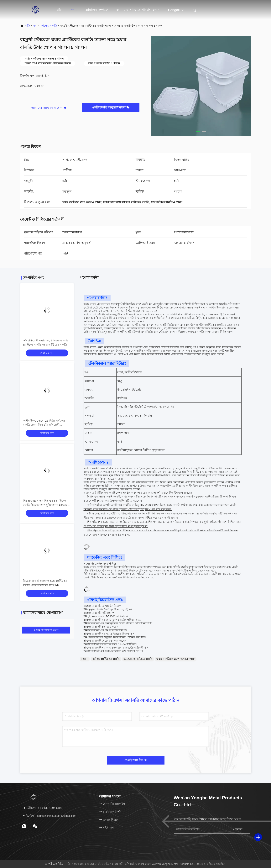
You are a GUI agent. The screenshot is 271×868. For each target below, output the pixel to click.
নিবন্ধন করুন (239, 829)
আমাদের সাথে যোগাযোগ (49, 108)
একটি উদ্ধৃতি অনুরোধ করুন (111, 107)
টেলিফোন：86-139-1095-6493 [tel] (42, 808)
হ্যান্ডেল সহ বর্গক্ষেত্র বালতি (138, 659)
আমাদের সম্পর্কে (96, 10)
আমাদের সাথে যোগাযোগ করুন (138, 10)
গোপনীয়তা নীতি (54, 864)
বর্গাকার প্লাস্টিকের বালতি (106, 659)
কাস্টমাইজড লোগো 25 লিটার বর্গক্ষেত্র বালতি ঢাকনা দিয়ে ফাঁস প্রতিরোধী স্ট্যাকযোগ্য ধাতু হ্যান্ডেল (44, 425)
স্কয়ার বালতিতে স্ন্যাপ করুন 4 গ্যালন (176, 659)
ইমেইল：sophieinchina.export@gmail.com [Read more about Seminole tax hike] (50, 816)
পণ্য (74, 10)
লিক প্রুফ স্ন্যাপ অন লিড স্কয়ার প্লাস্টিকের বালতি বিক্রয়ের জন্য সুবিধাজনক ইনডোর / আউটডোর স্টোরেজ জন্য (46, 505)
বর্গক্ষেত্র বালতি (49, 26)
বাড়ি (59, 10)
